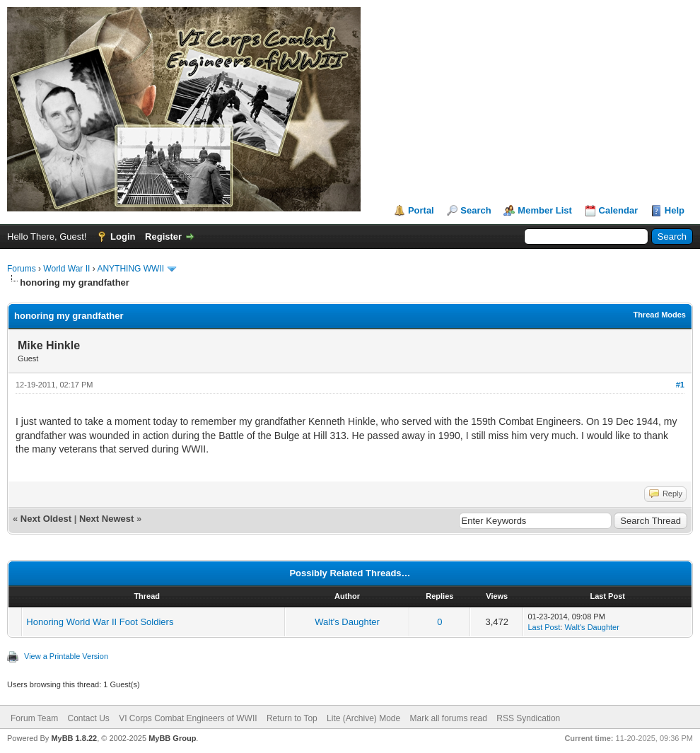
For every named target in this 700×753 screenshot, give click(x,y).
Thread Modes (659, 315)
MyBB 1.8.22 (74, 738)
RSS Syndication (528, 718)
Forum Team (34, 718)
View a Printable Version (66, 656)
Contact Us (88, 718)
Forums (22, 269)
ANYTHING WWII (130, 269)
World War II (66, 269)
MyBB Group (172, 738)
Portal (421, 210)
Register (163, 237)
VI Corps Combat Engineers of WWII (188, 718)
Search (476, 210)
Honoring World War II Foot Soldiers (100, 622)
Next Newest (106, 519)
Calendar (619, 210)
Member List (545, 210)
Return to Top (292, 718)
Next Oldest (46, 519)
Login (123, 237)
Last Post (544, 627)
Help (675, 210)
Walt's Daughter (347, 622)
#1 (680, 385)
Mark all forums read (449, 718)
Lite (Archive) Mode (363, 718)
